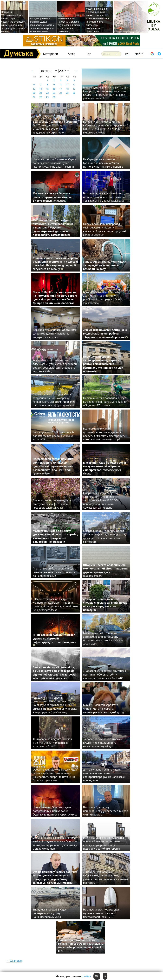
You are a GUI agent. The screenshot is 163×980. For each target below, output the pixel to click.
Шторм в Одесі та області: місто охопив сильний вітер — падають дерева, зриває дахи (106, 570)
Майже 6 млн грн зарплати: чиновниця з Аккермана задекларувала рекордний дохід (104, 709)
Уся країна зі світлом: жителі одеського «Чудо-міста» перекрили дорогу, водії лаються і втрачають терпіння (55, 366)
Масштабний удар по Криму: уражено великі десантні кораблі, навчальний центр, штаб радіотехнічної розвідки (55, 536)
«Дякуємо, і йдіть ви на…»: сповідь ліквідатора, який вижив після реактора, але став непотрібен (105, 604)
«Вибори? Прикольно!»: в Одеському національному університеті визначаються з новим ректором (106, 877)
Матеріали (51, 54)
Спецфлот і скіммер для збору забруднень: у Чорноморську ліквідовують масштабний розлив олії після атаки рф (54, 400)
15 (47, 89)
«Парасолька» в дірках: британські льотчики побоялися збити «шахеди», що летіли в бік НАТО (105, 674)
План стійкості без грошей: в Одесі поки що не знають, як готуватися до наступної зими (55, 572)
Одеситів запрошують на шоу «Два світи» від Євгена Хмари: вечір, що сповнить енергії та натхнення (55, 775)
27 (34, 97)
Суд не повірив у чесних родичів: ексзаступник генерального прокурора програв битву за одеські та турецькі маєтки (55, 877)
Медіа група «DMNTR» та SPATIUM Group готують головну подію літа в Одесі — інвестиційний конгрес (105, 93)
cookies (86, 976)
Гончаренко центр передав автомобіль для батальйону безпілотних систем (104, 639)
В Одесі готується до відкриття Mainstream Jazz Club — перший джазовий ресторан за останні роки (55, 604)
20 (34, 93)
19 (74, 89)
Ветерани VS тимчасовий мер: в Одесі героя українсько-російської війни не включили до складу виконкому (106, 127)
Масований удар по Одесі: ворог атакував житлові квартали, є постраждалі (105, 468)
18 (67, 89)
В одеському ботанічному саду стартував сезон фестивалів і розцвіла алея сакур (52, 504)
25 (67, 93)
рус (127, 53)
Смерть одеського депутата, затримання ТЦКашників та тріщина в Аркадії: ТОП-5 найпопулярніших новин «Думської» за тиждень (101, 500)
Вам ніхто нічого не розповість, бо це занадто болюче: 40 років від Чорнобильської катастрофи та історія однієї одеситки (54, 673)
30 (54, 97)
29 (47, 97)
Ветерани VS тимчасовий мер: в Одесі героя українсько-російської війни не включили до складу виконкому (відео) (13, 22)
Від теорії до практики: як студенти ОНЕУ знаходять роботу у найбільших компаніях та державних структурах (55, 127)
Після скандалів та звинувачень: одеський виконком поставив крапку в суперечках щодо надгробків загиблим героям (104, 843)
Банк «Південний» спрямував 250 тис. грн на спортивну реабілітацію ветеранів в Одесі (102, 298)
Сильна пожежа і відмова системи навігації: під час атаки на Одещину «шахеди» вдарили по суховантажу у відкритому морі (55, 843)
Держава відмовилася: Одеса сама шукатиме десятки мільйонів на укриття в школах (55, 333)
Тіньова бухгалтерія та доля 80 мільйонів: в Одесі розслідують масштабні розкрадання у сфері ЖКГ (81, 945)
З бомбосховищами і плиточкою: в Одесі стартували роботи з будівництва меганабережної (106, 333)
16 (54, 89)
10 (61, 85)
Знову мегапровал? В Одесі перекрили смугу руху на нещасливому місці (50, 913)
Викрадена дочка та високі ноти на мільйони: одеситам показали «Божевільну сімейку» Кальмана (104, 197)
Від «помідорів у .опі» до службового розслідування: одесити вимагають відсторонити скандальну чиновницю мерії (104, 434)
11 (67, 85)
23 (54, 93)
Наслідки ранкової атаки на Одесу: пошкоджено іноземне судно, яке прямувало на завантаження (42, 25)
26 (74, 93)
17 (61, 89)
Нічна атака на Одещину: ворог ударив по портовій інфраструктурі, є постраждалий (55, 640)
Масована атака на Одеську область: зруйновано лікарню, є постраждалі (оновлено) (69, 25)
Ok (97, 976)
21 (41, 93)
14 (41, 89)
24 (61, 93)
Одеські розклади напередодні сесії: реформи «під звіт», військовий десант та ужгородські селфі (104, 229)
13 (34, 89)
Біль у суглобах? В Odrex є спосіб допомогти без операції (53, 436)
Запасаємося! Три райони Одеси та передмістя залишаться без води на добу (105, 265)
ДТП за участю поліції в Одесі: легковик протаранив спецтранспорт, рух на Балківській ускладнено (105, 775)
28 (41, 97)
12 (74, 85)
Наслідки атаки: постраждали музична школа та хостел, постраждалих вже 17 (102, 913)
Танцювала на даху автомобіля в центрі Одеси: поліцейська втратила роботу (52, 743)
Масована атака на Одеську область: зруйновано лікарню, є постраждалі (53, 197)
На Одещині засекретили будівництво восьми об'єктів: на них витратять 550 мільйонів (103, 163)
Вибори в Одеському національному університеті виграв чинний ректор (106, 811)
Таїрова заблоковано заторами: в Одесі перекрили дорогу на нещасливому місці (103, 743)
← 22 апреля (14, 961)
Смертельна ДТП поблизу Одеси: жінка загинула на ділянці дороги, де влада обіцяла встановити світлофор (105, 536)
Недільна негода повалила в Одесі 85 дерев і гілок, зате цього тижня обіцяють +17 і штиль (105, 402)
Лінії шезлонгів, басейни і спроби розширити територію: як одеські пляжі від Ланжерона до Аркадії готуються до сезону (55, 263)
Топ (89, 54)
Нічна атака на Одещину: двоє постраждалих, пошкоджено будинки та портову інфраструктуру (55, 811)
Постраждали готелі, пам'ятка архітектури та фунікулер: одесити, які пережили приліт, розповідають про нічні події (53, 466)
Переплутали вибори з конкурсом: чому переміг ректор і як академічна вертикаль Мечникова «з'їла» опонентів (103, 364)
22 (47, 93)
